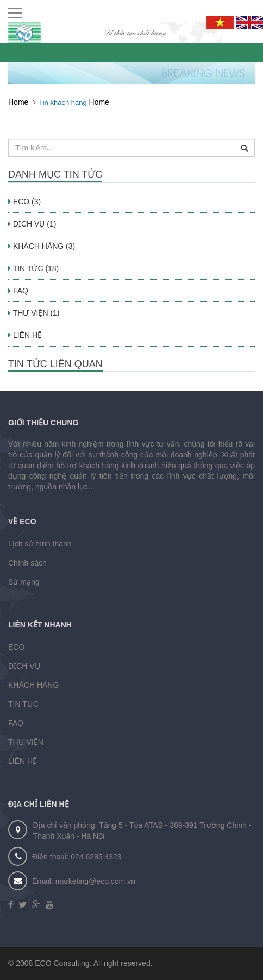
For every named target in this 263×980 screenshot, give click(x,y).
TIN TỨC (23, 704)
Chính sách (27, 563)
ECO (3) (24, 202)
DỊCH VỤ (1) (32, 224)
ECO (16, 647)
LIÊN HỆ (25, 335)
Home (18, 102)
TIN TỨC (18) (33, 268)
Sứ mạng (24, 582)
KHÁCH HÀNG (33, 685)
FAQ (18, 291)
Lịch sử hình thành (40, 544)
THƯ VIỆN (26, 742)
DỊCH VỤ (24, 666)
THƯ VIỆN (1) (34, 313)
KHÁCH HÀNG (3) (42, 246)
